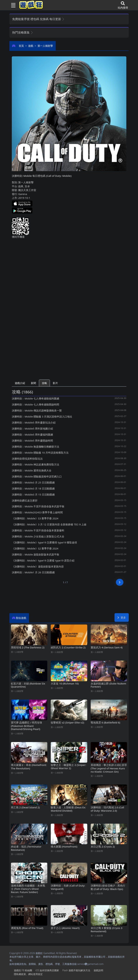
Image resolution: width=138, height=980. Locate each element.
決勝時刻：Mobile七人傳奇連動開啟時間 (36, 404)
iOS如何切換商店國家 (47, 970)
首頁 (21, 46)
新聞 (33, 383)
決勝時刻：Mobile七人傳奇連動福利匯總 (36, 398)
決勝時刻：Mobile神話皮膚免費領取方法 (36, 464)
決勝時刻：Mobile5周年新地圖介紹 (32, 428)
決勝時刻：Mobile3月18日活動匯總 (33, 488)
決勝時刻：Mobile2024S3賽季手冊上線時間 (37, 512)
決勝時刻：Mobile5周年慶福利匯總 (32, 435)
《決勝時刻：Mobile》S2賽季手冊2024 (35, 548)
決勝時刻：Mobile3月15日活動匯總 (33, 494)
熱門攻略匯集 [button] (23, 32)
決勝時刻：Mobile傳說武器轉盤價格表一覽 (37, 410)
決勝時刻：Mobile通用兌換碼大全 (32, 470)
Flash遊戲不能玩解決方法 (76, 970)
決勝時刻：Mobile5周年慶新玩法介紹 (34, 422)
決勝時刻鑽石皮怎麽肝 (25, 500)
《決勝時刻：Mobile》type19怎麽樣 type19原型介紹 (43, 560)
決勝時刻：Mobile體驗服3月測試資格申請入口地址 (42, 416)
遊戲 (31, 46)
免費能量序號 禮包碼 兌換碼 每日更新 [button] (38, 19)
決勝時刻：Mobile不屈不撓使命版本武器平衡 (38, 506)
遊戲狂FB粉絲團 (23, 970)
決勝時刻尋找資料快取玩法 (27, 459)
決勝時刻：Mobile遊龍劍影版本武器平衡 (36, 554)
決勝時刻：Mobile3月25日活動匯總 (33, 482)
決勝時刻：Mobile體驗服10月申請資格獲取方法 (40, 453)
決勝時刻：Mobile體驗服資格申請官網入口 (37, 476)
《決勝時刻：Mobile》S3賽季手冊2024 (35, 518)
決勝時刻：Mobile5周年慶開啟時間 (32, 441)
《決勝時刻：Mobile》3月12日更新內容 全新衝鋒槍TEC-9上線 (49, 524)
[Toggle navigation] (12, 5)
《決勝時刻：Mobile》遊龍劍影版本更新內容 (38, 566)
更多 (122, 617)
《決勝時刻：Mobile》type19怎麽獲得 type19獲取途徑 (44, 542)
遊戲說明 (98, 970)
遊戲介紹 (20, 383)
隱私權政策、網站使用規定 (28, 974)
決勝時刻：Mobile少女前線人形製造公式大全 (38, 536)
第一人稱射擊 (45, 46)
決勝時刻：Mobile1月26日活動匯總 (33, 572)
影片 (55, 383)
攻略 (44, 383)
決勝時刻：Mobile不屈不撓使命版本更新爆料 (38, 530)
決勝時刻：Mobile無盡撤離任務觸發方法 (36, 447)
